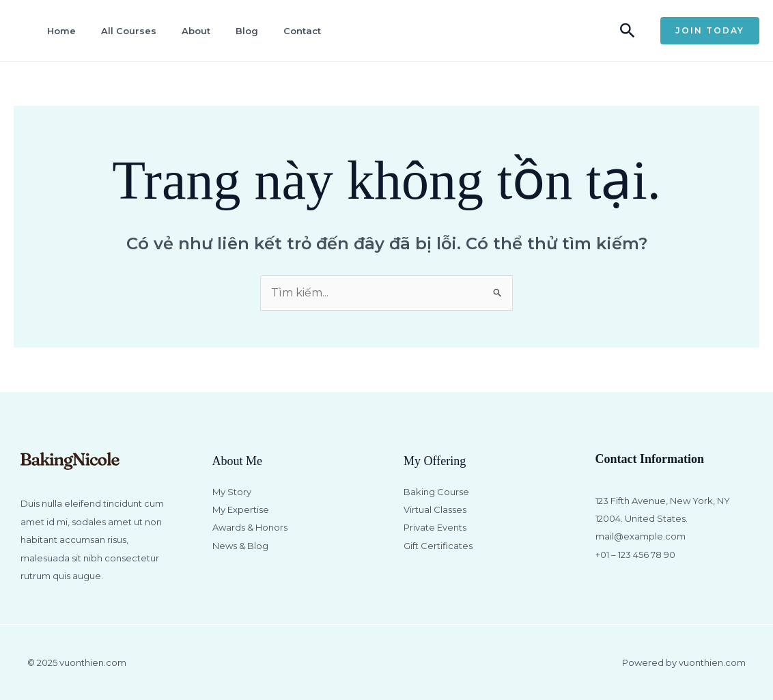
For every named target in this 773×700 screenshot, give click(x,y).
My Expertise (241, 509)
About (196, 31)
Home (61, 31)
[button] (628, 31)
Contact (302, 31)
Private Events (435, 527)
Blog (247, 31)
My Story (232, 492)
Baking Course (436, 492)
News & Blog (240, 546)
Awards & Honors (250, 527)
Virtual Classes (435, 509)
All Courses (129, 31)
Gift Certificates (438, 546)
